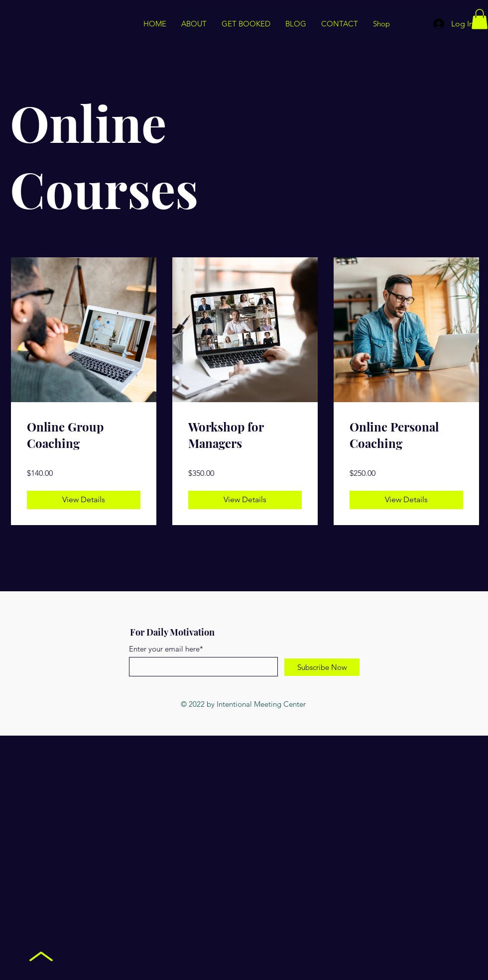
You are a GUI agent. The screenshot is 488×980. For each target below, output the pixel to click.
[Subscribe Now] (322, 667)
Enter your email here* (166, 649)
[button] (480, 19)
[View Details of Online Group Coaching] (84, 500)
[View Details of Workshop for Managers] (245, 500)
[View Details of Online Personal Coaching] (406, 500)
